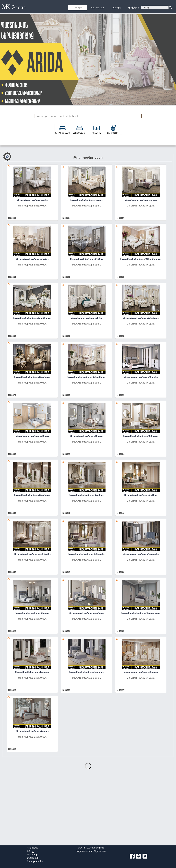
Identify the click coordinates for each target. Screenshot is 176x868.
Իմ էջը (31, 851)
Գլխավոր (32, 848)
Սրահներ (32, 854)
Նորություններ (35, 861)
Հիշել (133, 7)
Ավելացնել (33, 858)
